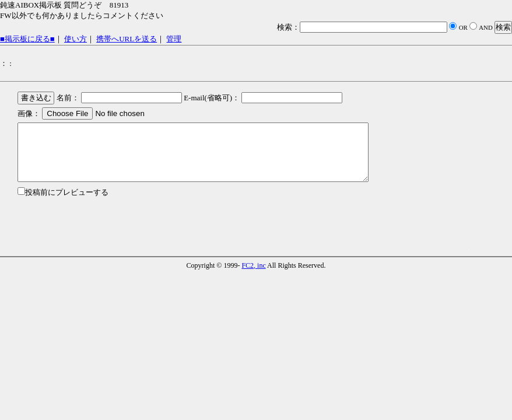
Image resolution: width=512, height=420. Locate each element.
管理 (174, 39)
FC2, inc (253, 265)
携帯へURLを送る (127, 39)
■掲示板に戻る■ (27, 39)
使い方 (76, 39)
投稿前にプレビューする (67, 192)
